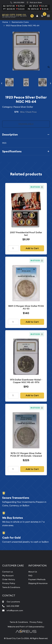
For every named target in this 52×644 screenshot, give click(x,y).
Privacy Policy (9, 583)
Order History (9, 579)
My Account (8, 576)
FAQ (30, 576)
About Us (33, 572)
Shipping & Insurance (38, 583)
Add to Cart (32, 248)
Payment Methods (37, 579)
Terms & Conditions (11, 587)
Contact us (8, 572)
